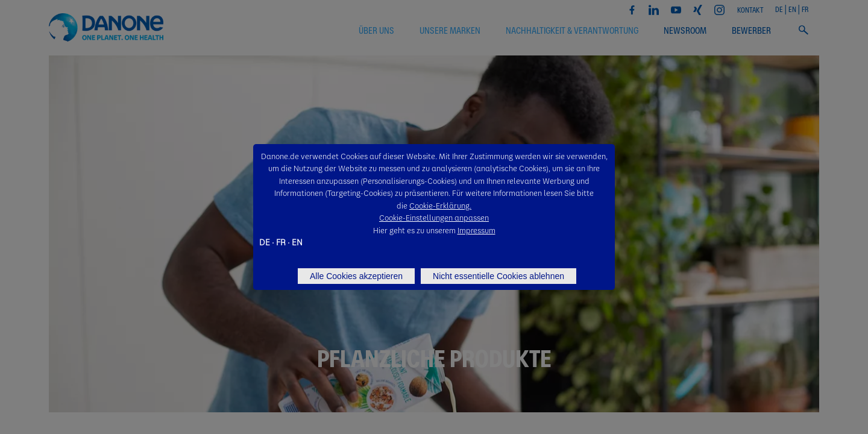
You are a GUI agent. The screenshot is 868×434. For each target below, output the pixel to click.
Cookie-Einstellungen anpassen (434, 217)
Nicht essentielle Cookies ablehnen (498, 276)
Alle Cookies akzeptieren (356, 276)
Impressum (476, 230)
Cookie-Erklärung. (440, 205)
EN (297, 242)
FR (281, 242)
